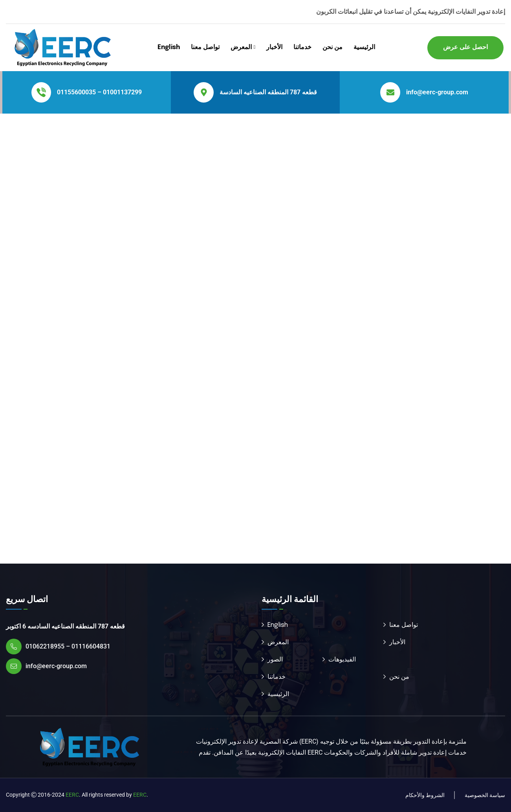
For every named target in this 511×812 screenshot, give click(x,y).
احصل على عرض (465, 47)
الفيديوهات (342, 660)
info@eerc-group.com (437, 92)
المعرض (241, 47)
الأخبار (274, 47)
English (169, 47)
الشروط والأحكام (425, 795)
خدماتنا (302, 47)
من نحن (332, 47)
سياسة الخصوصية (485, 795)
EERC (72, 795)
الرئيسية (364, 47)
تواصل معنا (205, 47)
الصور (275, 660)
